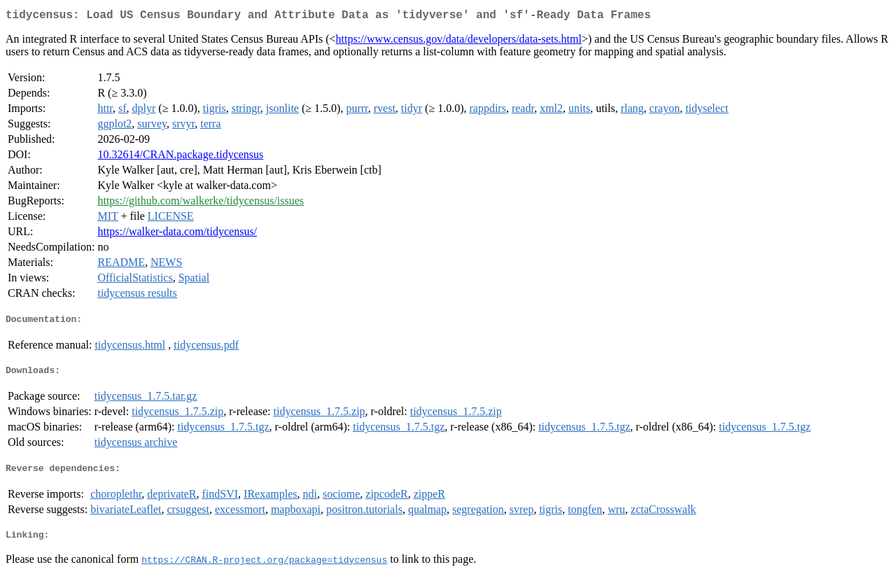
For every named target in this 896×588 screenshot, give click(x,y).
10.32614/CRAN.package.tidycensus (180, 157)
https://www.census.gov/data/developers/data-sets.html (459, 42)
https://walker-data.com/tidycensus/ (177, 234)
